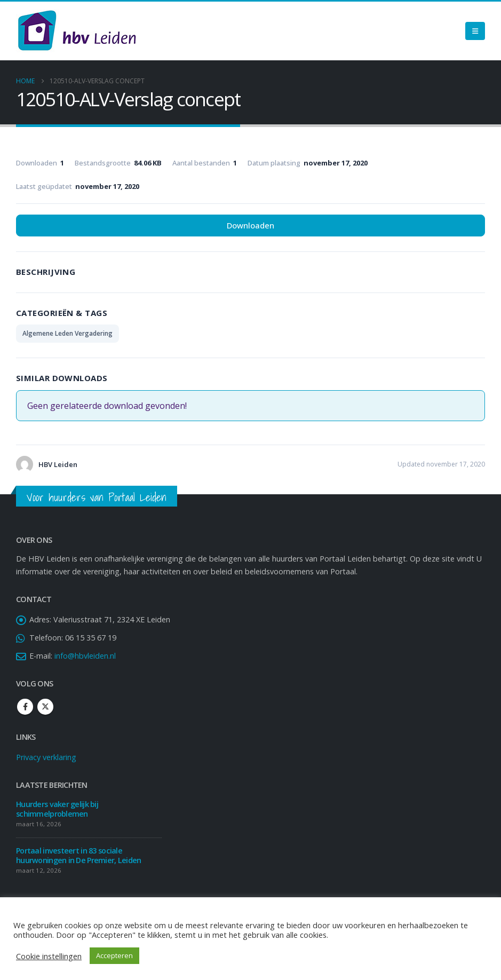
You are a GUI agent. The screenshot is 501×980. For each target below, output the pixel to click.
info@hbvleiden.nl (85, 656)
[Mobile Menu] (475, 31)
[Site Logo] (77, 31)
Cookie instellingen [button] (49, 956)
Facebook (25, 707)
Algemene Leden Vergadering (67, 333)
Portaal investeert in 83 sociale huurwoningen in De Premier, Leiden (79, 855)
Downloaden (251, 225)
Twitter (45, 707)
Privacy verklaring (46, 757)
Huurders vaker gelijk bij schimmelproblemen (57, 809)
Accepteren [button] (114, 955)
